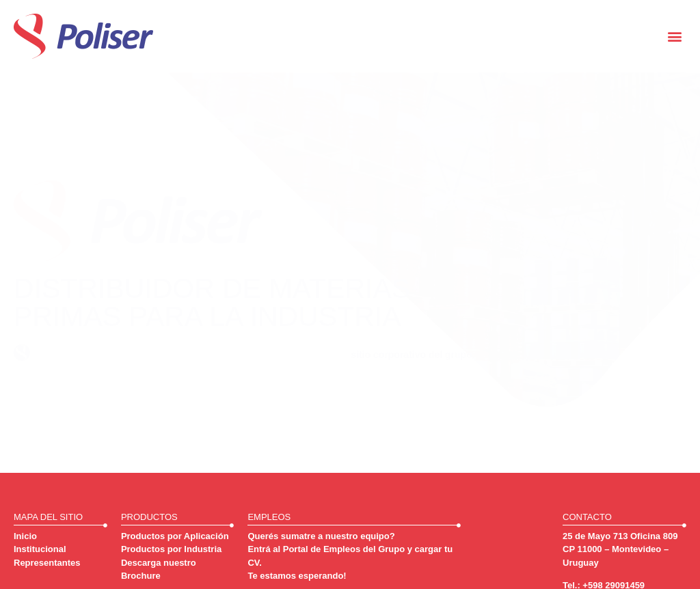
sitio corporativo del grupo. (413, 355)
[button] (675, 37)
